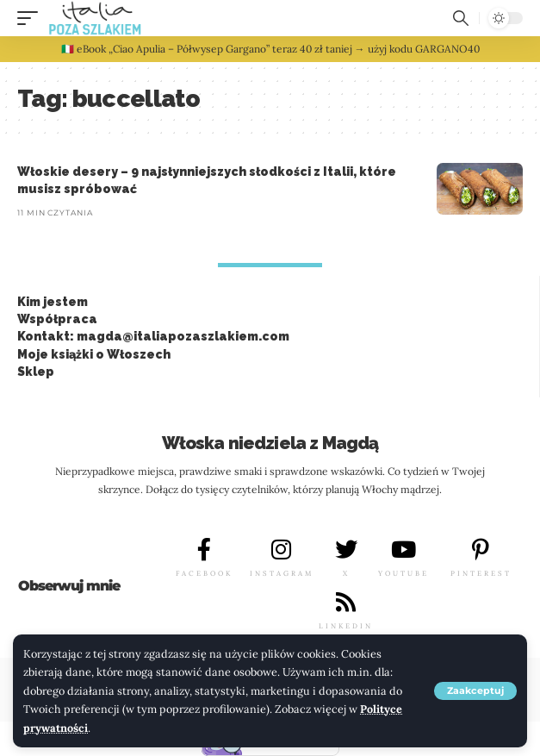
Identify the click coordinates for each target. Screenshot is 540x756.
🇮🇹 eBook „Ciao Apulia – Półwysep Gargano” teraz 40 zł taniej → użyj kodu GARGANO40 (270, 49)
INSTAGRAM (282, 573)
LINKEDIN (346, 626)
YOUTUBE (403, 573)
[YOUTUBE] (404, 549)
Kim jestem (53, 302)
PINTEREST (481, 573)
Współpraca (57, 319)
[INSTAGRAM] (282, 549)
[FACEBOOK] (204, 549)
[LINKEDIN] (346, 602)
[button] (475, 691)
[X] (346, 549)
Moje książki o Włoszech (94, 354)
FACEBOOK (204, 573)
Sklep (36, 372)
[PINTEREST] (481, 549)
